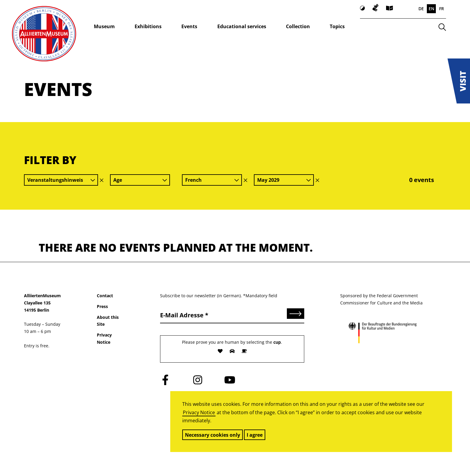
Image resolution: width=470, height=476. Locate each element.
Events (189, 26)
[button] (459, 81)
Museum (104, 26)
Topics (337, 26)
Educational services (242, 26)
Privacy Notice (199, 412)
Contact (105, 296)
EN (431, 9)
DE (421, 9)
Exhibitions (148, 26)
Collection (298, 26)
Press (102, 306)
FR (442, 9)
